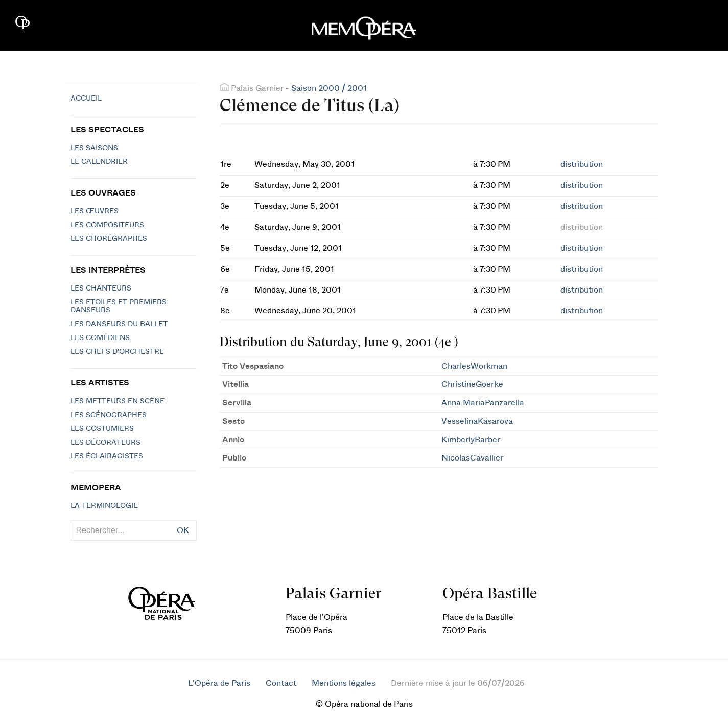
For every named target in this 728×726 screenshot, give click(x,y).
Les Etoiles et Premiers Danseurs (119, 306)
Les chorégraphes (109, 239)
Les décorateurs (105, 443)
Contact (281, 683)
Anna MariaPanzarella (483, 403)
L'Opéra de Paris (219, 683)
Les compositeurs (107, 225)
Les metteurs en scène (118, 401)
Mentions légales (344, 683)
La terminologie (104, 506)
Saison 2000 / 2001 (329, 88)
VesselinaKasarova (477, 421)
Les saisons (94, 148)
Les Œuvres (95, 211)
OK (183, 530)
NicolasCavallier (472, 458)
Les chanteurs (101, 288)
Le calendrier (99, 162)
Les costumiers (102, 429)
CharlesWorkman (474, 366)
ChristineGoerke (472, 384)
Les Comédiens (100, 338)
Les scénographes (109, 415)
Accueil (86, 99)
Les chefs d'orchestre (117, 352)
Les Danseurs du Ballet (119, 324)
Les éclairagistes (107, 456)
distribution (582, 164)
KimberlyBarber (471, 440)
